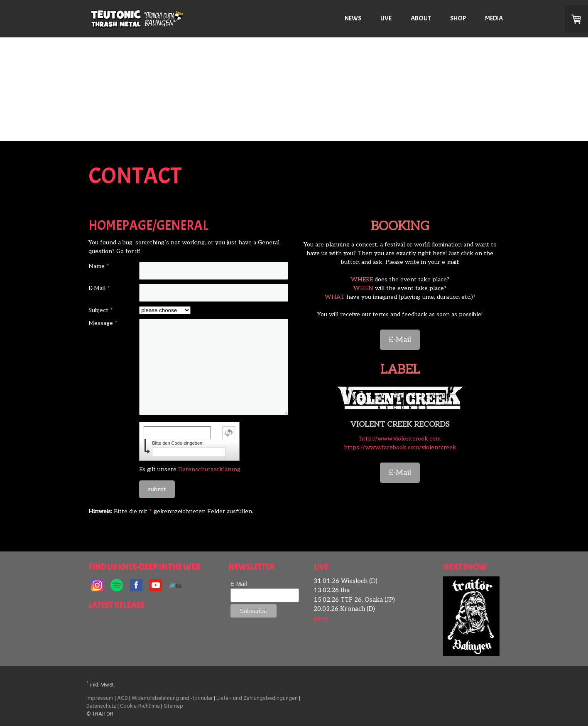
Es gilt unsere (190, 469)
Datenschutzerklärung (209, 469)
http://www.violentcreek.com (400, 439)
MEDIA (494, 18)
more (321, 618)
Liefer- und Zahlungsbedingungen (257, 698)
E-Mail (400, 340)
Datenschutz (101, 706)
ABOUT (421, 18)
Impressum (100, 698)
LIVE (386, 18)
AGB (122, 698)
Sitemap (173, 706)
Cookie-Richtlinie (140, 706)
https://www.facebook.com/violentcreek (400, 447)
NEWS (353, 18)
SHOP (458, 18)
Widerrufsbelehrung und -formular (172, 698)
